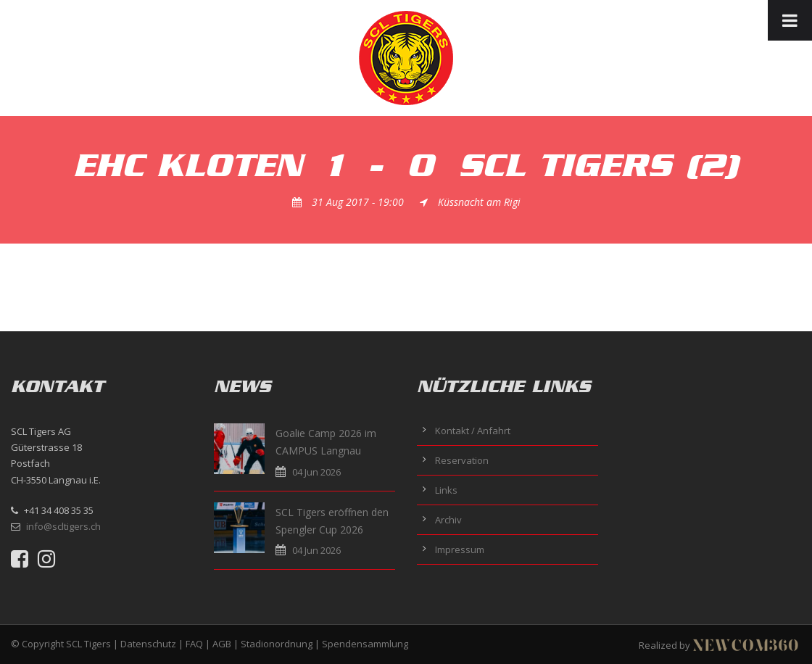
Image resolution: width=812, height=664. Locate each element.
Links (446, 490)
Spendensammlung (365, 644)
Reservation (462, 460)
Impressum (460, 549)
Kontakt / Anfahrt (473, 431)
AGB (222, 644)
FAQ (194, 644)
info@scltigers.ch (63, 526)
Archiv (448, 520)
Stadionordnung (277, 644)
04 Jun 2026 (316, 472)
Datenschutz (148, 644)
